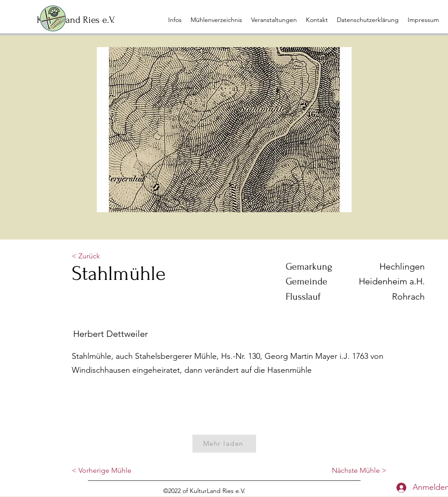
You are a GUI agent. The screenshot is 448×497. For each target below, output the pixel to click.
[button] (274, 20)
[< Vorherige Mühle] (102, 471)
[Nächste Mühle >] (359, 471)
